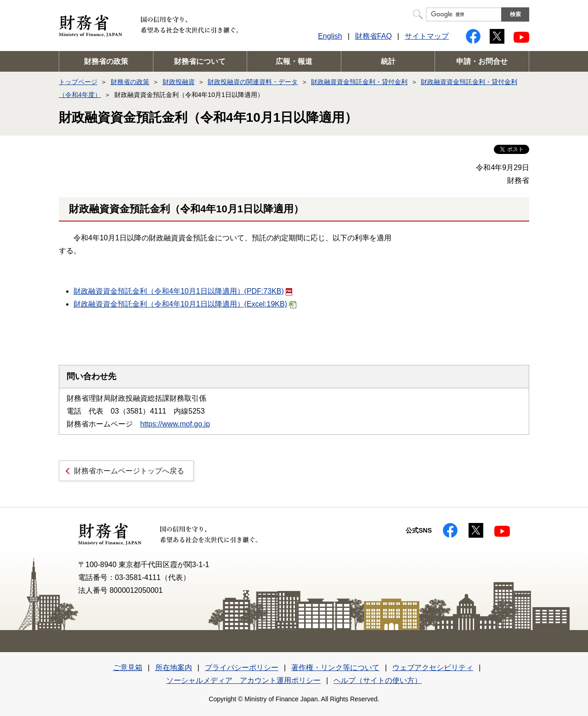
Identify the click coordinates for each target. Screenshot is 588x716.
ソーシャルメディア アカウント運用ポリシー (243, 680)
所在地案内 (174, 668)
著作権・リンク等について (335, 668)
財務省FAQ (373, 36)
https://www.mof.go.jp (175, 424)
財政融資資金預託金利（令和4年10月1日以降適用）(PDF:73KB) (183, 291)
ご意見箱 (128, 668)
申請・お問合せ (482, 61)
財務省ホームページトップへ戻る (129, 471)
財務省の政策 (106, 61)
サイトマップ (427, 36)
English (330, 36)
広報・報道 (294, 61)
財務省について (200, 61)
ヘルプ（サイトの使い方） (378, 680)
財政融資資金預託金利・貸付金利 (359, 82)
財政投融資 (179, 82)
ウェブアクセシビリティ (433, 668)
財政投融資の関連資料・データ (253, 82)
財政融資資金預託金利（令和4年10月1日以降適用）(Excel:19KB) (185, 304)
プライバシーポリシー (242, 668)
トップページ (78, 82)
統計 (388, 61)
